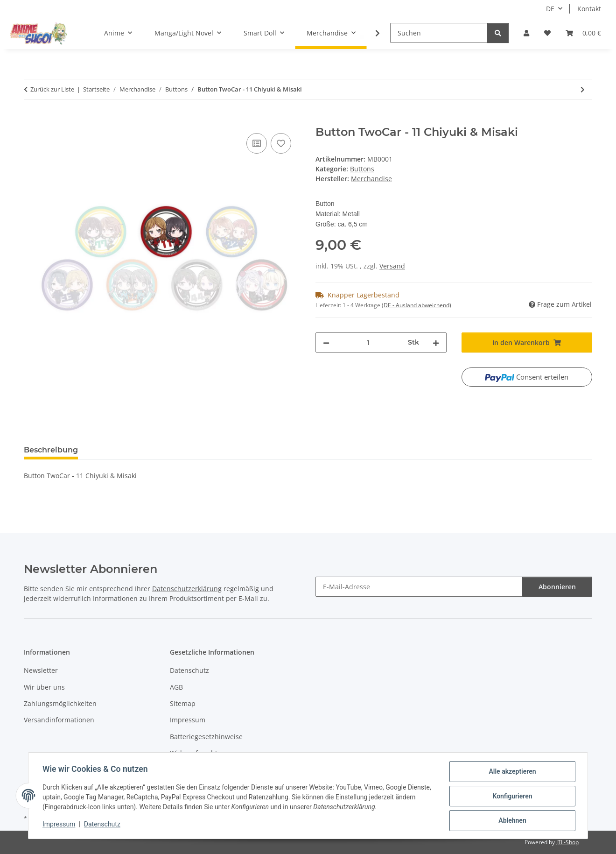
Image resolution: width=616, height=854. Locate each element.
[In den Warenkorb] (31, 120)
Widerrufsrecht (194, 753)
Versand (392, 266)
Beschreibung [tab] (51, 450)
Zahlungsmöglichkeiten (60, 703)
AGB (176, 687)
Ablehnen (511, 821)
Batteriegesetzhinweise (206, 737)
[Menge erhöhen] (436, 342)
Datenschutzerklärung (187, 589)
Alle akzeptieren (511, 772)
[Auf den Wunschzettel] (281, 143)
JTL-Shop (567, 842)
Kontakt (589, 9)
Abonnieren (557, 587)
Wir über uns (44, 687)
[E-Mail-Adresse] (419, 587)
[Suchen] (439, 33)
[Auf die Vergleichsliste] (257, 143)
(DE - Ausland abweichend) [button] (416, 305)
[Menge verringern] (326, 342)
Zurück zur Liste (52, 89)
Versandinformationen (59, 720)
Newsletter (41, 670)
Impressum (60, 825)
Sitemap (183, 703)
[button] (526, 33)
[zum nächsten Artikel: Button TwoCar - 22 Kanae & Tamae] (583, 89)
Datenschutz (103, 825)
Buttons (362, 169)
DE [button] (550, 9)
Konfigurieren (511, 797)
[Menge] (369, 342)
